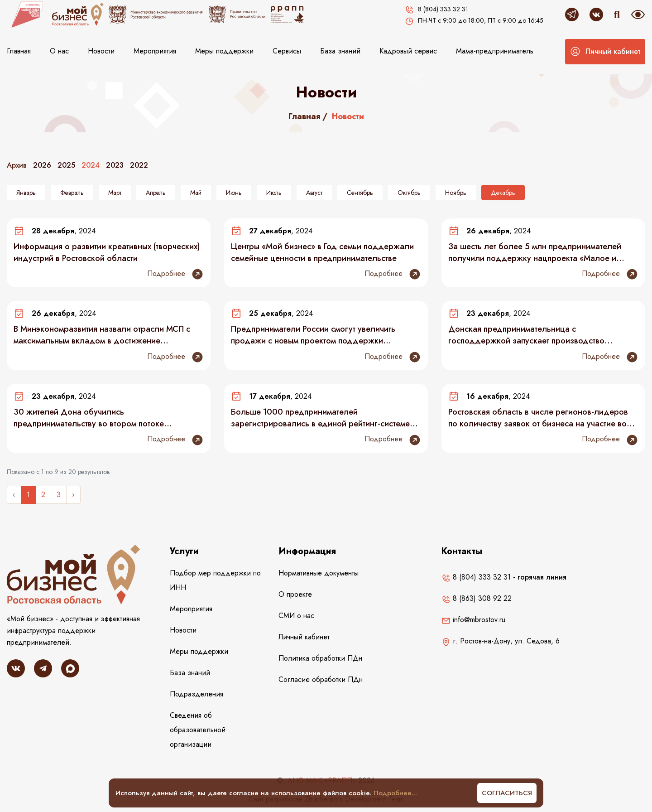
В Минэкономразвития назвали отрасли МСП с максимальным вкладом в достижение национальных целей (102, 335)
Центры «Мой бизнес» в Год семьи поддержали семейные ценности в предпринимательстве (322, 252)
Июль (274, 193)
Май (196, 193)
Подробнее (175, 274)
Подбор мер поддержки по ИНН (215, 580)
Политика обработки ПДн (320, 658)
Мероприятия (155, 51)
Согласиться (507, 793)
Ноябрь (456, 193)
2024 (91, 165)
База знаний (340, 51)
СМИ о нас (296, 616)
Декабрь (503, 193)
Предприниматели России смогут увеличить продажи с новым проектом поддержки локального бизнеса (313, 335)
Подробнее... (395, 793)
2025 (66, 165)
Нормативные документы (319, 573)
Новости (101, 51)
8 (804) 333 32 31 (476, 577)
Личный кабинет (304, 637)
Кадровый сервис (408, 51)
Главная (19, 51)
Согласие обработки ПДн (321, 679)
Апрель (156, 193)
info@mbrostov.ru (473, 620)
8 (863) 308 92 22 (477, 598)
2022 (139, 165)
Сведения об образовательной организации (198, 730)
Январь (26, 193)
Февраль (72, 193)
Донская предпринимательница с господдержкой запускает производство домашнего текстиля (526, 335)
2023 (115, 165)
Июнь (234, 193)
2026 (42, 165)
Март (115, 193)
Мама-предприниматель (495, 51)
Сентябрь (360, 193)
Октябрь (409, 193)
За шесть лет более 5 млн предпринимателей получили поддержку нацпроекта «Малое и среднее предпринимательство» (535, 252)
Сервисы (287, 51)
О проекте (295, 594)
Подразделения (197, 694)
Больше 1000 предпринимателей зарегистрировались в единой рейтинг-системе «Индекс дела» (320, 418)
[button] (605, 52)
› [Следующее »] (73, 495)
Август (314, 193)
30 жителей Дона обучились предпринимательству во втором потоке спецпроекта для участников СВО (89, 418)
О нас (59, 51)
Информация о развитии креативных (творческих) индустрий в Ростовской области (107, 252)
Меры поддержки (224, 51)
